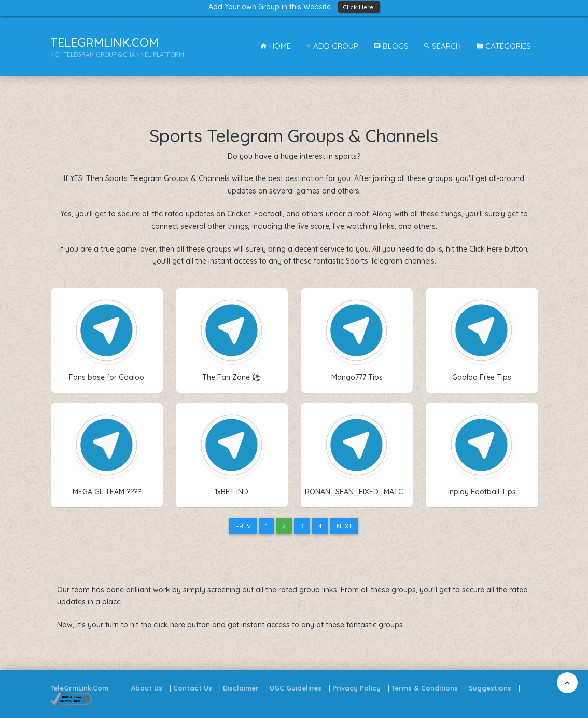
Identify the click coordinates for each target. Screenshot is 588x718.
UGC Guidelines (296, 688)
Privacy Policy (356, 688)
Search (443, 46)
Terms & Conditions (425, 688)
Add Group (332, 46)
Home (276, 46)
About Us (147, 688)
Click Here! (359, 7)
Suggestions (490, 688)
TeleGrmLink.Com (79, 688)
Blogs (391, 46)
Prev (243, 526)
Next (344, 526)
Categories (504, 46)
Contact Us (193, 688)
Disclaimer (241, 688)
